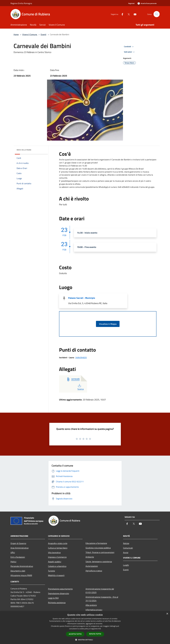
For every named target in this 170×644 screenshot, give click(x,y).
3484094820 (81, 357)
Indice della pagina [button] (24, 150)
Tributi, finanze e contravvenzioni (100, 552)
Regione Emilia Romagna (21, 3)
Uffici (13, 552)
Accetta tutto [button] (75, 634)
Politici (13, 562)
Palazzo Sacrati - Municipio (82, 298)
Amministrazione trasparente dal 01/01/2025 (100, 591)
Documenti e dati (18, 571)
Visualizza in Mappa (108, 324)
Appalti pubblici (55, 562)
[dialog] (85, 628)
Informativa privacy (94, 610)
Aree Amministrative (20, 548)
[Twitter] (128, 14)
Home (16, 34)
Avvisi (126, 552)
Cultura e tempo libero (58, 548)
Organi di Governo (18, 543)
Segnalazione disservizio (59, 593)
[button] (85, 640)
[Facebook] (121, 14)
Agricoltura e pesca (94, 571)
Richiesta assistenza (57, 603)
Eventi (43, 34)
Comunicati (128, 548)
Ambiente (90, 557)
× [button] (167, 614)
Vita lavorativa (54, 552)
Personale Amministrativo (22, 566)
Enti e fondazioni (18, 557)
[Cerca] (157, 14)
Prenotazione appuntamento (60, 589)
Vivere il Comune (30, 34)
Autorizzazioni (92, 566)
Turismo (51, 571)
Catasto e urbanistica (57, 566)
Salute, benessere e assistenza (99, 561)
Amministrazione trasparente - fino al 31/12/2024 (102, 599)
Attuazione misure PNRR (21, 575)
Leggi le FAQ (53, 598)
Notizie (126, 543)
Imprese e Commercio (57, 557)
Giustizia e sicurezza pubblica (98, 548)
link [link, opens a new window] (100, 629)
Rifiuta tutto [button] (95, 634)
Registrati (131, 3)
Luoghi (126, 565)
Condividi (129, 47)
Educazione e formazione (96, 543)
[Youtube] (134, 14)
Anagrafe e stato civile (58, 543)
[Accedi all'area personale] (147, 3)
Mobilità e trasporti (56, 575)
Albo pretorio (91, 605)
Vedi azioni (130, 52)
